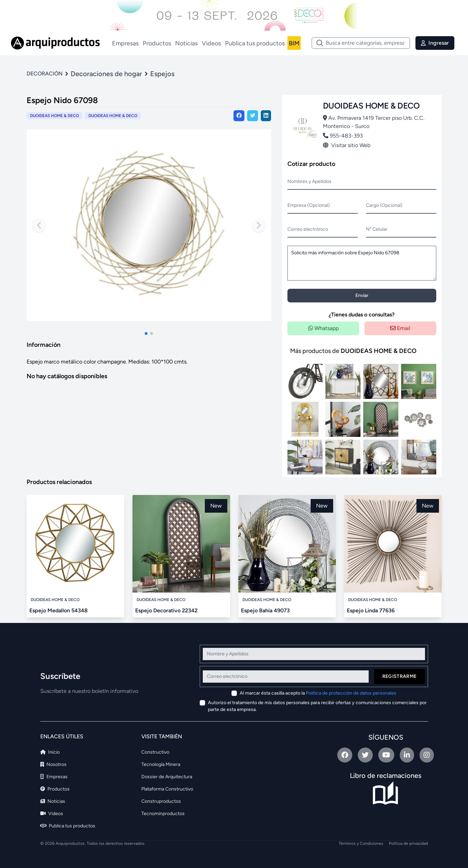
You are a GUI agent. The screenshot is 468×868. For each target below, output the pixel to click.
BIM (294, 43)
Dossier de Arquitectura (167, 777)
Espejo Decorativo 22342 (166, 610)
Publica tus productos (255, 43)
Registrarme (400, 676)
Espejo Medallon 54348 (59, 610)
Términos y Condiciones (361, 843)
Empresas (125, 43)
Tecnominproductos (163, 814)
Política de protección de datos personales (351, 693)
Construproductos (161, 801)
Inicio (50, 752)
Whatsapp (323, 328)
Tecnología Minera (161, 764)
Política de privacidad (408, 843)
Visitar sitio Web (347, 145)
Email (400, 328)
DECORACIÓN (45, 74)
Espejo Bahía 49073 (265, 610)
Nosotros (53, 764)
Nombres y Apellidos (309, 181)
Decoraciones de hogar (106, 74)
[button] (146, 333)
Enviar (362, 295)
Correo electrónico (308, 229)
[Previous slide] (39, 225)
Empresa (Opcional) (309, 205)
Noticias (186, 43)
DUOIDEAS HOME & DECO (113, 116)
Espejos (162, 74)
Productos (157, 43)
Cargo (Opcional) (384, 205)
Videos (211, 43)
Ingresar (435, 43)
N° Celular (377, 229)
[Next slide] (259, 225)
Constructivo (155, 752)
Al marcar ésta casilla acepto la (318, 693)
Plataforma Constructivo (167, 789)
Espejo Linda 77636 (371, 610)
